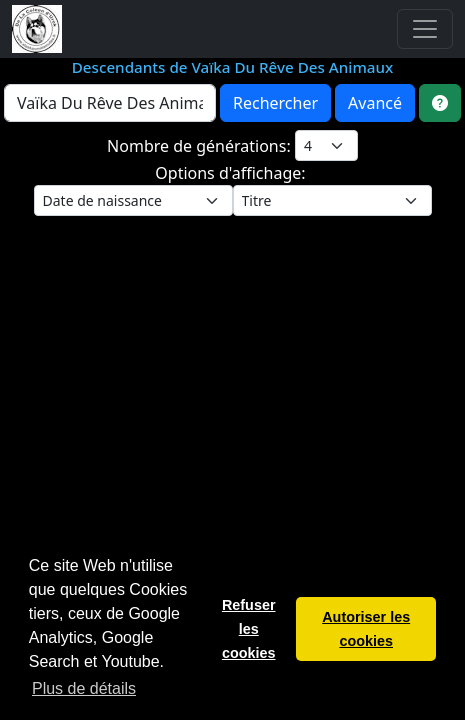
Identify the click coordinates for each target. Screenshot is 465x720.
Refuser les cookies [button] (249, 629)
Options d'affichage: (232, 173)
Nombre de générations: (201, 146)
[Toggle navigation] (425, 29)
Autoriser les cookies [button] (366, 629)
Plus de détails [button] (84, 688)
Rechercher (275, 103)
